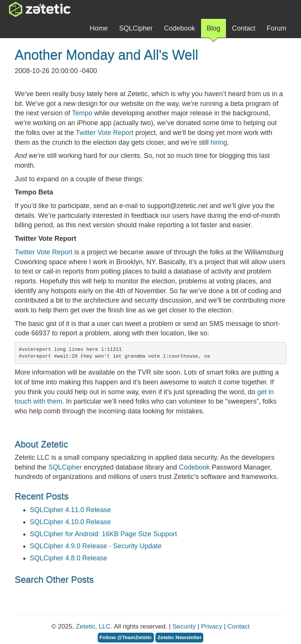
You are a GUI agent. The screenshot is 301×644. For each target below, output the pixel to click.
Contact (244, 28)
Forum (276, 28)
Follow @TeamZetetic (126, 637)
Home (99, 28)
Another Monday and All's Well (106, 55)
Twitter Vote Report (105, 133)
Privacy (212, 626)
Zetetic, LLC (93, 626)
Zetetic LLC (32, 9)
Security (184, 626)
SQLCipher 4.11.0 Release (70, 510)
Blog (213, 31)
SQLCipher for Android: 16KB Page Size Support (103, 534)
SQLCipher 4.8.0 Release (68, 558)
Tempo (82, 113)
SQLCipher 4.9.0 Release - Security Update (96, 546)
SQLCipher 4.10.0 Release (70, 522)
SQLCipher (136, 28)
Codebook (180, 28)
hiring (219, 142)
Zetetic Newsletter (179, 637)
